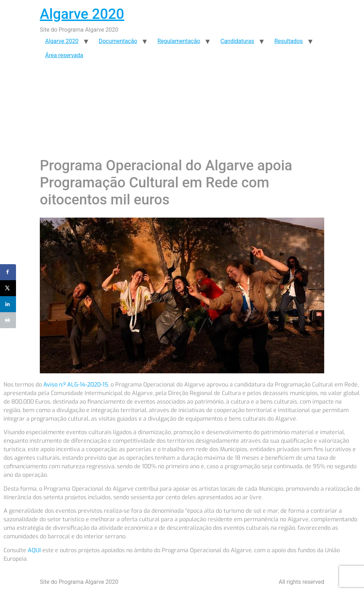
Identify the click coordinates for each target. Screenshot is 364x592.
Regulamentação (179, 41)
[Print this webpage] (8, 320)
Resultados (289, 41)
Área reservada (64, 55)
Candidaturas (237, 41)
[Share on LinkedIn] (8, 304)
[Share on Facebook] (8, 272)
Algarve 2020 (82, 14)
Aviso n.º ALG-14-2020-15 (76, 385)
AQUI (34, 550)
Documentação (118, 41)
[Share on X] (8, 288)
